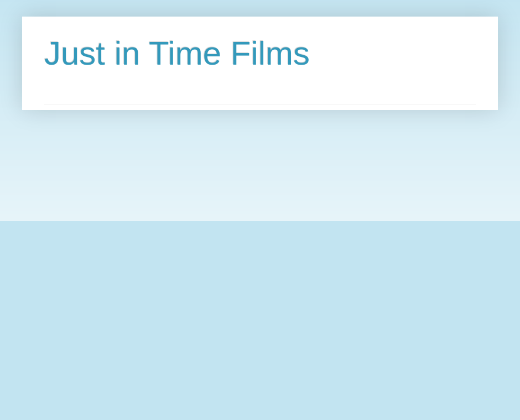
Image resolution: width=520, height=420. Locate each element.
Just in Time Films (177, 53)
